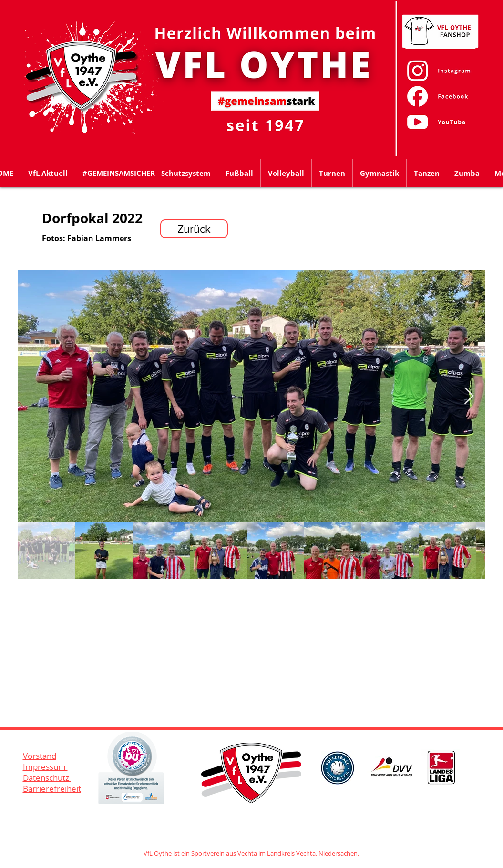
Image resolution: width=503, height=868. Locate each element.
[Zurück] (194, 229)
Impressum (45, 767)
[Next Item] (469, 396)
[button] (239, 173)
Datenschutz (47, 778)
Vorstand (40, 756)
